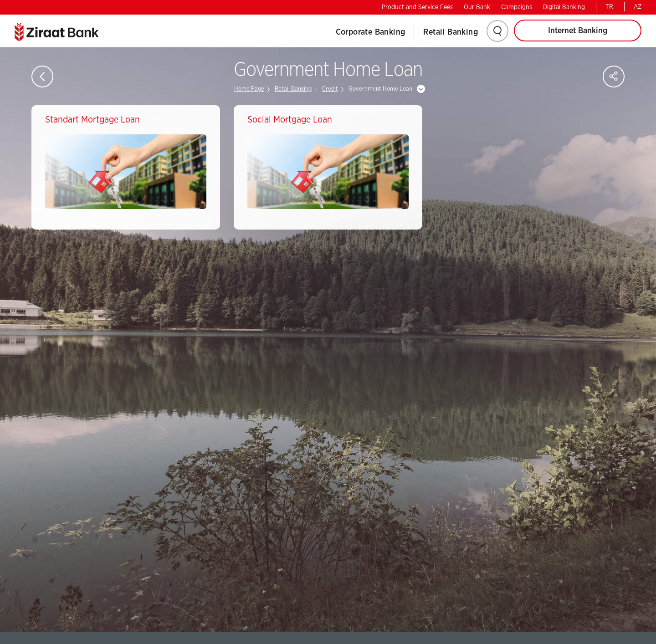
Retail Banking (451, 32)
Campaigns (517, 7)
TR (609, 7)
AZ (638, 7)
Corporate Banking (371, 32)
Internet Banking (578, 31)
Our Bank (477, 7)
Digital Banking (564, 7)
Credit (330, 89)
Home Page (249, 89)
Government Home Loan (380, 89)
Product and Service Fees (417, 7)
